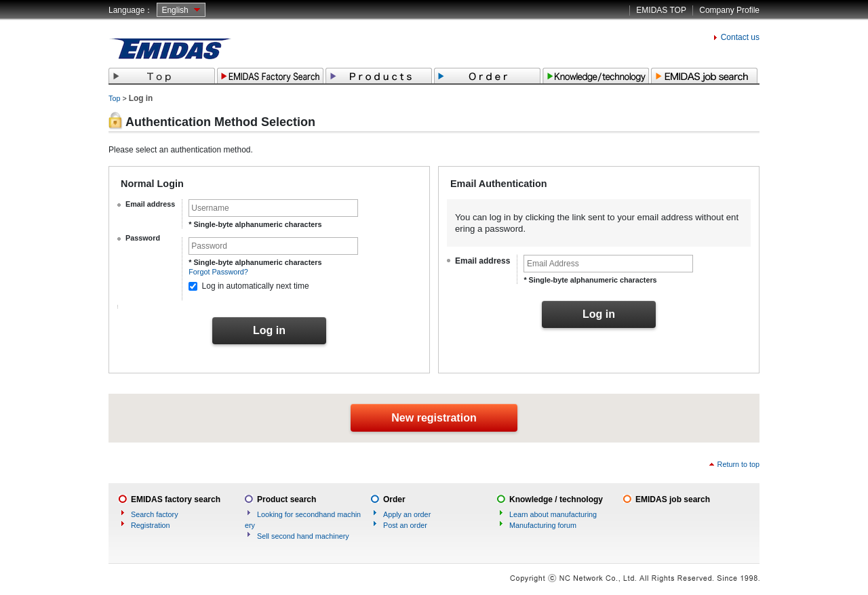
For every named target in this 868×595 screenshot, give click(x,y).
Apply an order (407, 514)
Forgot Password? (218, 272)
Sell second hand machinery (303, 536)
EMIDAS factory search (176, 499)
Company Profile (729, 10)
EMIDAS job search (673, 499)
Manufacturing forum (543, 525)
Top (114, 98)
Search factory (155, 514)
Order (394, 499)
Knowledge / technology (556, 499)
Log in (269, 330)
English (175, 10)
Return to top (738, 464)
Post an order (405, 525)
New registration (434, 418)
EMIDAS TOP (661, 10)
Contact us (740, 37)
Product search (287, 499)
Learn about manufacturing (553, 514)
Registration (151, 525)
